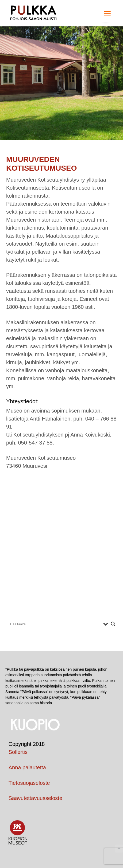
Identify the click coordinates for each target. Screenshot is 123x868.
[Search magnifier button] (113, 624)
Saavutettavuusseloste (35, 798)
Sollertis (18, 752)
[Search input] (55, 624)
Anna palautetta (27, 767)
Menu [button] (106, 13)
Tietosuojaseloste (29, 783)
